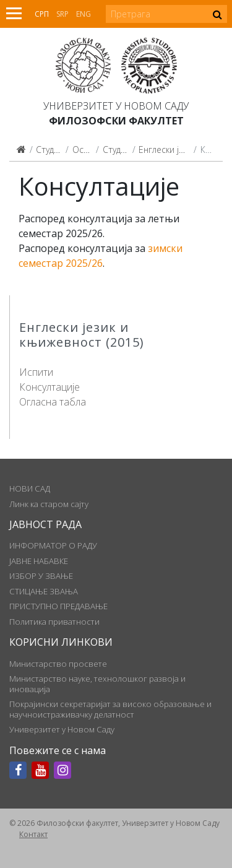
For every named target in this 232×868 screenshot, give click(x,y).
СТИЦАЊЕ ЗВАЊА (44, 591)
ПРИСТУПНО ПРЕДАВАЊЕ (58, 606)
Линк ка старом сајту (49, 504)
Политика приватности (54, 622)
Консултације (49, 387)
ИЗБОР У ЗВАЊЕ (41, 576)
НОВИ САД (30, 488)
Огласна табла (53, 402)
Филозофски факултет (116, 121)
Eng (84, 14)
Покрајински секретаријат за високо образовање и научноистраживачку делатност (110, 709)
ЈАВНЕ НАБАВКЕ (39, 561)
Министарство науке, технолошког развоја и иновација (97, 684)
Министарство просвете (58, 664)
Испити (36, 372)
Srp (62, 14)
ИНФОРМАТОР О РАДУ (53, 545)
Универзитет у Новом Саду (116, 106)
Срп (42, 14)
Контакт (33, 834)
